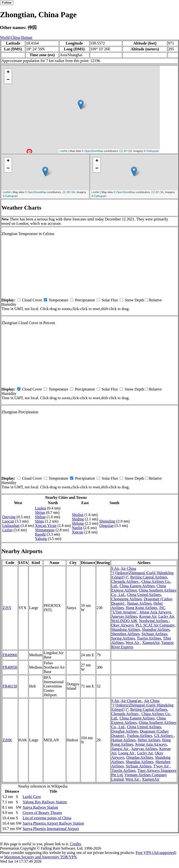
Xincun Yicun (46, 526)
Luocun (8, 521)
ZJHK (7, 740)
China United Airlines (144, 595)
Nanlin (77, 528)
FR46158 (10, 686)
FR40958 (10, 667)
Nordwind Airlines (154, 621)
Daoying (9, 517)
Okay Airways (122, 625)
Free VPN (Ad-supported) (156, 853)
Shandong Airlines (126, 629)
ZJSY (7, 608)
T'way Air (162, 766)
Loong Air (127, 753)
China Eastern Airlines (137, 586)
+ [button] (8, 72)
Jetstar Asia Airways (155, 612)
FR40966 (10, 655)
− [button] (8, 80)
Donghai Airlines (125, 731)
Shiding (78, 519)
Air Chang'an (132, 701)
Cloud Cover (32, 300)
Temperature (59, 300)
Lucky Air (166, 616)
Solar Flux (110, 300)
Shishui (78, 515)
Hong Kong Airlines (141, 608)
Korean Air (148, 616)
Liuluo (7, 530)
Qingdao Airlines (140, 757)
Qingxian (106, 526)
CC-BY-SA (126, 151)
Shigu (39, 521)
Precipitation (85, 300)
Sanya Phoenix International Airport (51, 829)
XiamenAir (151, 643)
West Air (133, 643)
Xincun (77, 532)
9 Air (115, 568)
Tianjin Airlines (149, 638)
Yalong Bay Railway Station (45, 802)
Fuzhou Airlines (140, 736)
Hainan (27, 37)
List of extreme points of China (47, 818)
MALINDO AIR (124, 621)
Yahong (41, 539)
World (5, 37)
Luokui (41, 508)
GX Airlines (164, 736)
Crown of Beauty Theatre (42, 813)
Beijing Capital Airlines (149, 577)
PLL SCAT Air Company (155, 625)
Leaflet (64, 151)
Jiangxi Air (120, 749)
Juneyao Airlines (124, 616)
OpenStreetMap (94, 151)
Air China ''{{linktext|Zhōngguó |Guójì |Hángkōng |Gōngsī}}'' (142, 573)
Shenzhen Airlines (126, 634)
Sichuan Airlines (155, 634)
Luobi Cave (32, 797)
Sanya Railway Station (40, 807)
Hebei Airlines (149, 740)
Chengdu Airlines (125, 582)
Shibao (40, 517)
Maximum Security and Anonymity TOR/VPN (40, 857)
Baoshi (40, 534)
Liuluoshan (11, 526)
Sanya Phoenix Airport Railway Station (53, 823)
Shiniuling (107, 521)
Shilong (78, 523)
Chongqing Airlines (127, 599)
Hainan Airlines (139, 603)
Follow (7, 3)
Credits (75, 844)
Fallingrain (153, 151)
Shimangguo (45, 530)
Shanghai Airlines (156, 629)
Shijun (40, 512)
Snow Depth (134, 300)
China (15, 37)
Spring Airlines (123, 638)
